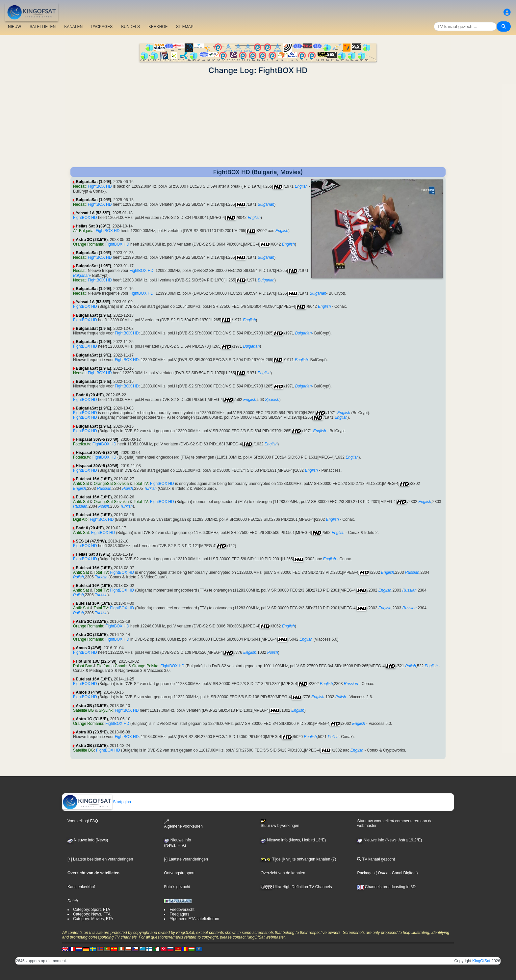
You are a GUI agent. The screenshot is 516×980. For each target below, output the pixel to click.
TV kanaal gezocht (376, 859)
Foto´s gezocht (177, 887)
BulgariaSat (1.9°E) (93, 182)
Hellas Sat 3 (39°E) (93, 226)
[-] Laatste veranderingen (186, 859)
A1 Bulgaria (83, 231)
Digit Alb (80, 519)
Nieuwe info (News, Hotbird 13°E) (293, 840)
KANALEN (73, 27)
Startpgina (97, 802)
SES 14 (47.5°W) (91, 541)
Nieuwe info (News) (88, 840)
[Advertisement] (258, 121)
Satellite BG (83, 710)
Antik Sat (81, 484)
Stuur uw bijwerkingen (280, 824)
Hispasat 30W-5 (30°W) (97, 439)
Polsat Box (82, 666)
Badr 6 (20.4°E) (90, 395)
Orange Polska (145, 666)
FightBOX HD (100, 186)
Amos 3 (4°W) (88, 648)
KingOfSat (481, 961)
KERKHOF (158, 27)
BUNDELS (130, 27)
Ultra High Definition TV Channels (296, 887)
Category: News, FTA (92, 914)
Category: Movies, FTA (93, 919)
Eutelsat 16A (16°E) (94, 479)
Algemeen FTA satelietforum (194, 919)
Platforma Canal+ (112, 666)
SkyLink (106, 710)
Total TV (141, 484)
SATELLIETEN (43, 27)
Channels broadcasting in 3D (386, 887)
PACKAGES (102, 27)
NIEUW (14, 27)
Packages (366, 873)
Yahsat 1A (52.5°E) (93, 213)
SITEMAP (185, 27)
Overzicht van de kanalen (283, 873)
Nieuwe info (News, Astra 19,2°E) (389, 840)
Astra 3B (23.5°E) (92, 706)
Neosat (79, 186)
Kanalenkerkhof (81, 887)
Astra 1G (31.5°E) (92, 719)
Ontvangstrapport (179, 873)
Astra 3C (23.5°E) (92, 240)
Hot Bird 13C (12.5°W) (96, 661)
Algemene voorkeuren (183, 824)
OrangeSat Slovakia (111, 484)
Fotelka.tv (82, 444)
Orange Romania (88, 244)
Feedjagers (179, 914)
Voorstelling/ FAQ (83, 821)
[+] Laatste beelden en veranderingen (100, 859)
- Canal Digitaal (402, 873)
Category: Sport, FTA (91, 910)
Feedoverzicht (182, 910)
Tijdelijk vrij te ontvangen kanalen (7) (298, 859)
